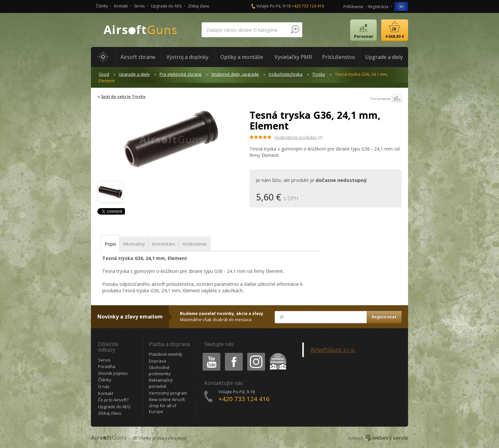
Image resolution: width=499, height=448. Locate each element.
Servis (139, 6)
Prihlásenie (353, 7)
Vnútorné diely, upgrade (235, 74)
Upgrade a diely (134, 74)
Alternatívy (134, 244)
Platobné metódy (166, 354)
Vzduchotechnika (286, 74)
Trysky (319, 74)
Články (102, 6)
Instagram (256, 354)
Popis (110, 244)
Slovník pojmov (113, 373)
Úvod (104, 74)
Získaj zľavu (199, 6)
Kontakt (121, 6)
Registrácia (378, 7)
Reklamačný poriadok (161, 383)
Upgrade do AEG (166, 6)
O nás (104, 386)
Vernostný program (168, 393)
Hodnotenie (194, 244)
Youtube (210, 354)
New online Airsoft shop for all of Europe (167, 405)
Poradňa (107, 366)
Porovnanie (386, 99)
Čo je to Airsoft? (113, 400)
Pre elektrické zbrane (181, 74)
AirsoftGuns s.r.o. (333, 350)
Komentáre (164, 244)
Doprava (157, 361)
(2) (298, 137)
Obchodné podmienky (160, 370)
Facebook (233, 354)
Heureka (277, 354)
